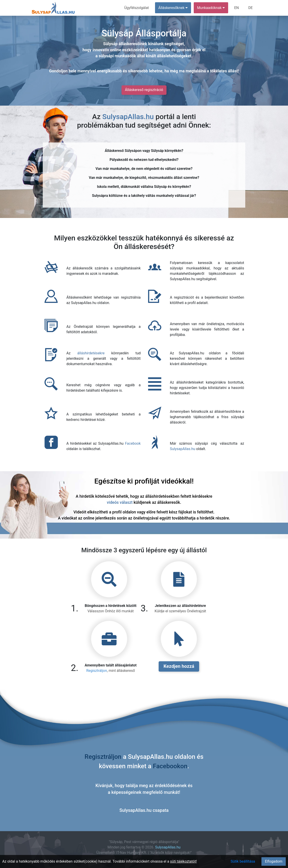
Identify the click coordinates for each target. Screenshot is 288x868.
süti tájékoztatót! (183, 861)
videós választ (120, 502)
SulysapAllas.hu (128, 117)
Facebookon (170, 766)
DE (250, 8)
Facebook (133, 443)
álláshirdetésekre (91, 353)
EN (237, 8)
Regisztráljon (97, 671)
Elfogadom (274, 861)
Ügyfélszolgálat (136, 8)
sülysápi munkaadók (117, 56)
